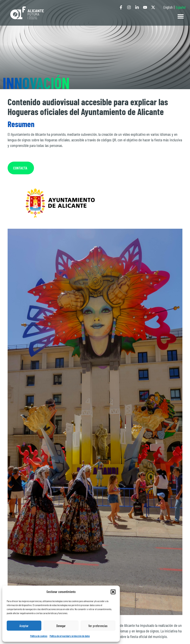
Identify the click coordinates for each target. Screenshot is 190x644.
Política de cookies (39, 636)
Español (181, 7)
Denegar (61, 626)
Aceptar (24, 626)
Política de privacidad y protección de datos (70, 636)
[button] (113, 592)
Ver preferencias (98, 626)
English (168, 7)
